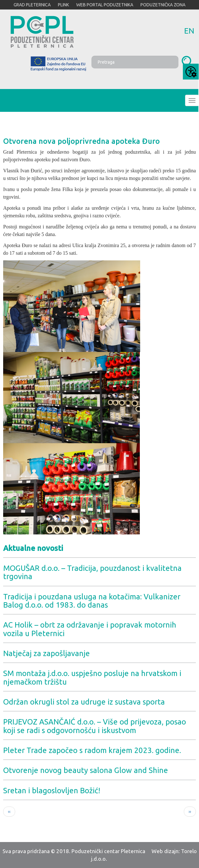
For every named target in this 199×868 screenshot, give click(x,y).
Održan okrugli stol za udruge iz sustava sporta (84, 702)
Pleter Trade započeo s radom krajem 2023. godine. (92, 750)
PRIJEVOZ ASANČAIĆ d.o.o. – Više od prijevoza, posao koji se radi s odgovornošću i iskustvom (95, 726)
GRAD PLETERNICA (32, 5)
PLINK (63, 5)
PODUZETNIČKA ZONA (163, 5)
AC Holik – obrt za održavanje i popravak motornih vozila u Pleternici (90, 629)
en (189, 31)
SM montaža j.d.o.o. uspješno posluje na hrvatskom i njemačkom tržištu (92, 677)
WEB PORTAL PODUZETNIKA (105, 5)
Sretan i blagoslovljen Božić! (52, 791)
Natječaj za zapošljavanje (47, 653)
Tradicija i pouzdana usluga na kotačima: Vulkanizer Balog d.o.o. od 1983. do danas (92, 601)
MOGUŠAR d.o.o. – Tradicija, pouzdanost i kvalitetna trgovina (92, 572)
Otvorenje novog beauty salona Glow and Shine (86, 770)
